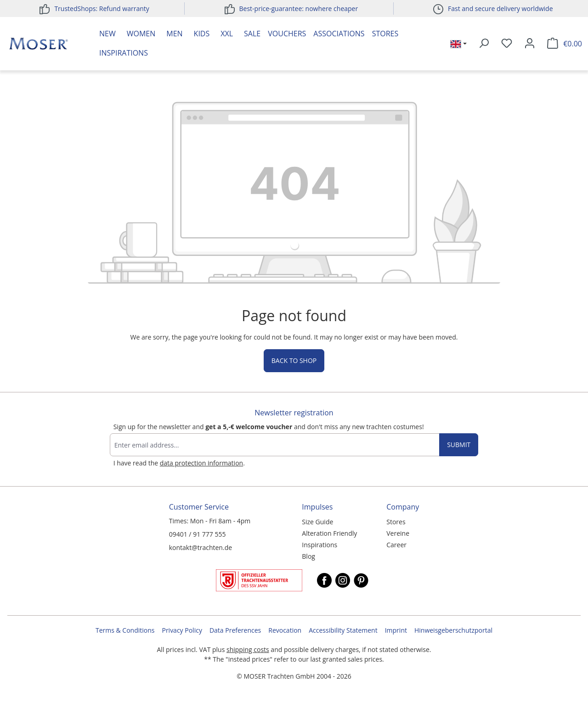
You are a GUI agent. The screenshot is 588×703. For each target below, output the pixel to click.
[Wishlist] (507, 44)
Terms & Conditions (125, 630)
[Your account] (530, 44)
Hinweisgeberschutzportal (453, 630)
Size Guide (317, 522)
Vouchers (287, 34)
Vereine (398, 533)
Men (174, 34)
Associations (339, 34)
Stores (385, 34)
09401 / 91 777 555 (198, 534)
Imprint (396, 630)
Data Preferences (235, 630)
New (107, 34)
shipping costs (248, 649)
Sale (252, 34)
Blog (308, 556)
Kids (202, 34)
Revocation (285, 630)
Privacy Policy (182, 630)
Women (141, 34)
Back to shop (294, 360)
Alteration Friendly (329, 533)
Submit (459, 445)
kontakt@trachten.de (201, 547)
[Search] (484, 44)
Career (396, 545)
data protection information (201, 463)
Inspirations (124, 53)
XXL (227, 34)
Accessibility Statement (343, 630)
